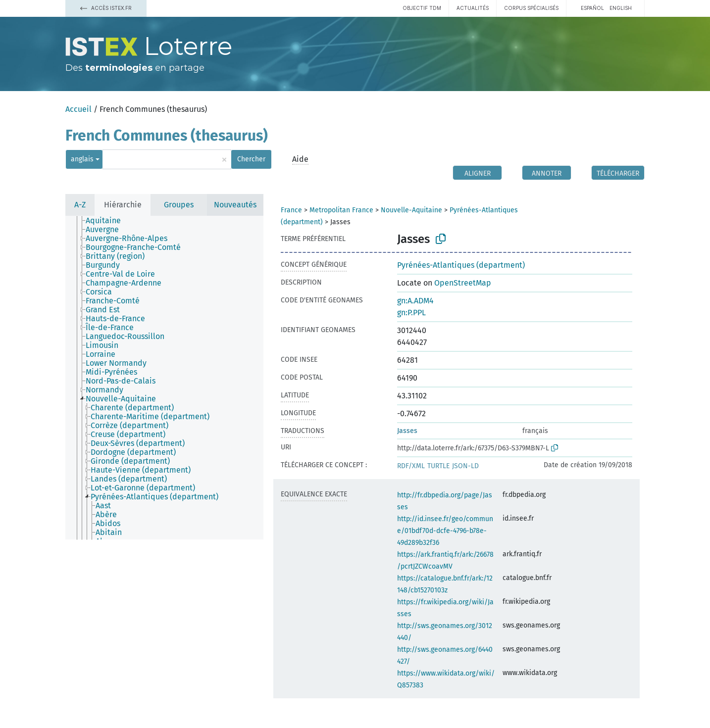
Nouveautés (235, 205)
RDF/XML (411, 466)
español (592, 8)
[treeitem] (107, 221)
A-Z (80, 205)
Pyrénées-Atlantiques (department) (461, 265)
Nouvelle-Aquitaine (411, 210)
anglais (82, 159)
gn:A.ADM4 (415, 301)
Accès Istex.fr (106, 8)
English (621, 8)
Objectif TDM (422, 8)
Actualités (473, 8)
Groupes (179, 205)
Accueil (78, 109)
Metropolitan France (341, 210)
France (291, 210)
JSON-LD (465, 466)
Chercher (251, 159)
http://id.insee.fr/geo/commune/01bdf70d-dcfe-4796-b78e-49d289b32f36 (445, 531)
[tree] (164, 378)
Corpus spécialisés (531, 8)
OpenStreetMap (463, 283)
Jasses (407, 431)
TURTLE (438, 466)
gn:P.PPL (411, 313)
